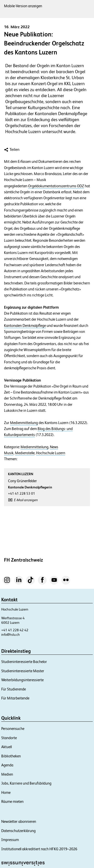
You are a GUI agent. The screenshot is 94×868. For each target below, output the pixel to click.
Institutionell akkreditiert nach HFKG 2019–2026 (39, 849)
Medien (7, 774)
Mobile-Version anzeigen (23, 6)
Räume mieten (12, 801)
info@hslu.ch (11, 635)
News (54, 447)
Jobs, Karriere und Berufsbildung (26, 783)
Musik (9, 453)
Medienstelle (25, 453)
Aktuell (7, 747)
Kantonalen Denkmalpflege (25, 326)
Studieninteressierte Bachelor (24, 662)
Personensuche (13, 729)
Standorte (9, 738)
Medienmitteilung (24, 423)
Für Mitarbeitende (15, 698)
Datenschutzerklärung (18, 831)
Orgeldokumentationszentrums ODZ (56, 186)
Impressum (10, 840)
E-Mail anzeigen (26, 500)
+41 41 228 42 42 (15, 630)
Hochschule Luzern (51, 453)
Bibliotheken (11, 756)
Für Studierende (14, 689)
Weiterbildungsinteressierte (22, 680)
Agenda (7, 765)
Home (6, 792)
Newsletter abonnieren (19, 821)
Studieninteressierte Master (23, 671)
